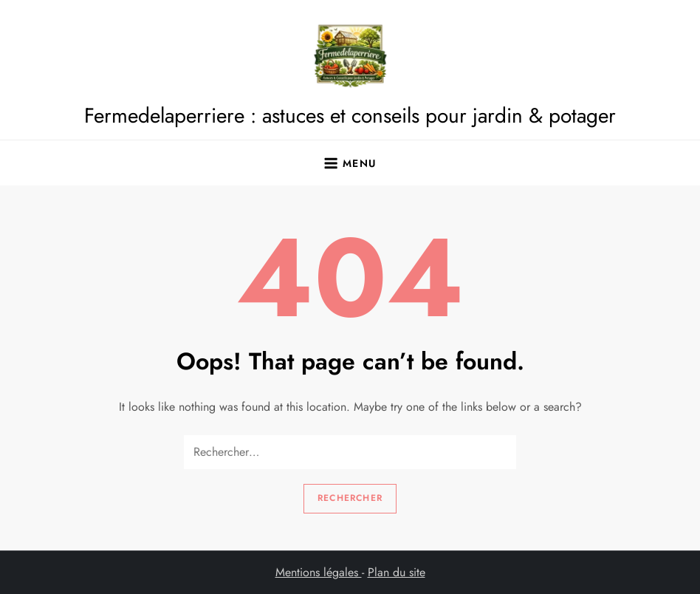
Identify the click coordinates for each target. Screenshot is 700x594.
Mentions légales (319, 572)
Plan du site (397, 572)
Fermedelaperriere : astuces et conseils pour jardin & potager (350, 116)
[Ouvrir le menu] (350, 163)
